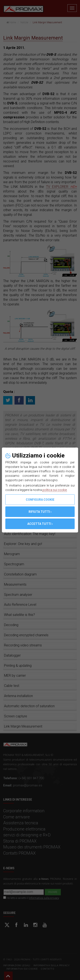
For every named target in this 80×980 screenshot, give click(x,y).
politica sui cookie (55, 490)
